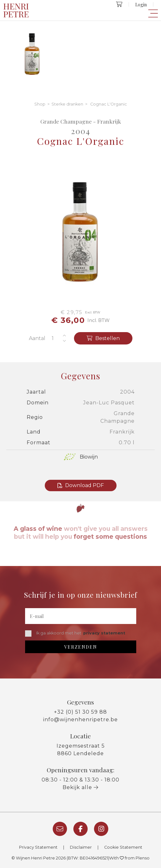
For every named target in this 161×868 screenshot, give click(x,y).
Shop (40, 104)
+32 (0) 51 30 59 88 (80, 712)
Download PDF (81, 485)
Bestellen (103, 338)
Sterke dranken (67, 104)
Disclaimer (81, 847)
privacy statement (104, 633)
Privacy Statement (38, 847)
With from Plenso (129, 858)
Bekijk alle (80, 787)
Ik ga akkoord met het (75, 633)
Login (141, 4)
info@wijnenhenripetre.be (80, 720)
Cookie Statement (123, 847)
